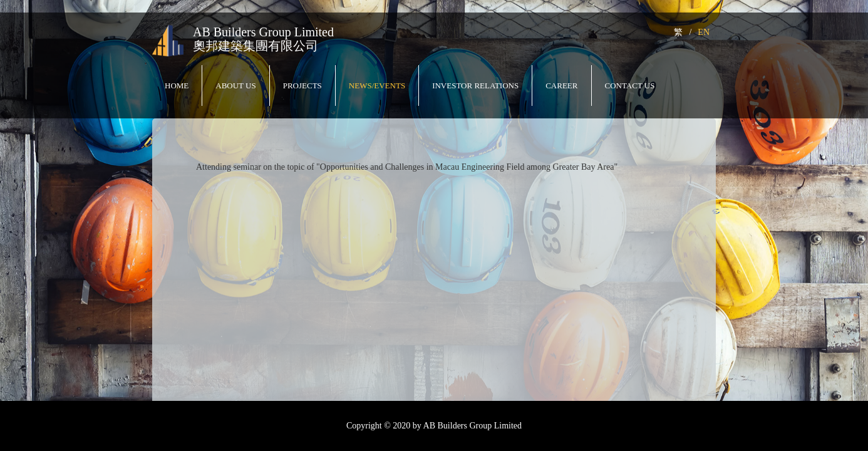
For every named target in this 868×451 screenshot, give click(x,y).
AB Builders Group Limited (263, 32)
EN (704, 32)
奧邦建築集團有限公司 (256, 46)
